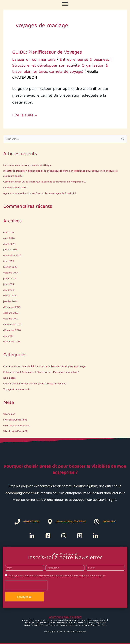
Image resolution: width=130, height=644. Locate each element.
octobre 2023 (11, 313)
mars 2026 (9, 244)
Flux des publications (15, 420)
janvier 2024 (10, 302)
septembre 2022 (12, 325)
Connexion (9, 414)
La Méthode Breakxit (15, 188)
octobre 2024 (11, 273)
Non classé (9, 378)
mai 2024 (8, 290)
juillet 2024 (10, 279)
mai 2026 (9, 233)
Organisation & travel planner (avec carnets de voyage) (35, 384)
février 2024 (10, 296)
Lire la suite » (24, 116)
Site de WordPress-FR (15, 431)
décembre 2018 (12, 342)
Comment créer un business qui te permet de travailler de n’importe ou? (45, 182)
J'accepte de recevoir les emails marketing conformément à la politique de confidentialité (57, 576)
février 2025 (10, 267)
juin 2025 (9, 261)
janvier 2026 (10, 250)
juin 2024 (9, 284)
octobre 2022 (11, 319)
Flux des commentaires (16, 426)
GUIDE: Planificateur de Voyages (47, 53)
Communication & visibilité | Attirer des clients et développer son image (44, 367)
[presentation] (26, 586)
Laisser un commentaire (34, 60)
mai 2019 (8, 336)
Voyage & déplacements (17, 389)
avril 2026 (9, 238)
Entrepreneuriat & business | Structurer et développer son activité (41, 372)
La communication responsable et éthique (27, 165)
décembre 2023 (12, 307)
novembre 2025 (12, 256)
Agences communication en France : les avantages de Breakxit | (40, 193)
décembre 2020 (12, 330)
